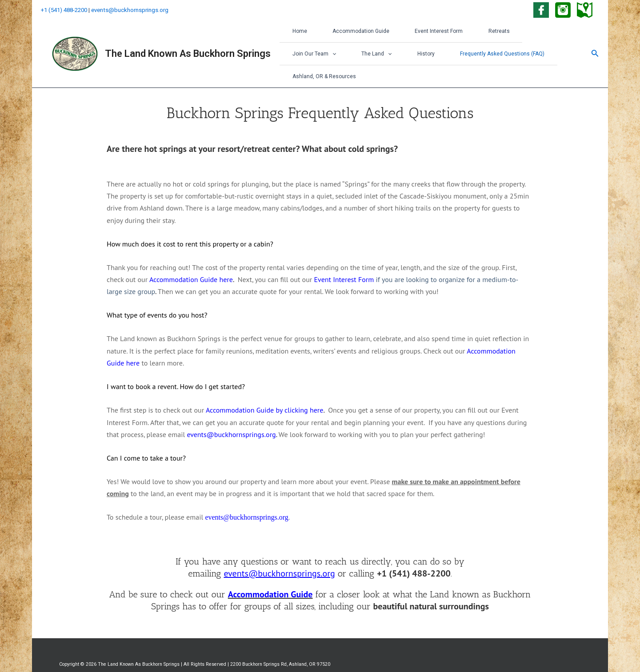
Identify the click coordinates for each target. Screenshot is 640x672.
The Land (304, 56)
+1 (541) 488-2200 (64, 10)
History (348, 56)
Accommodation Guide (352, 33)
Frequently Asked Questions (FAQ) (418, 56)
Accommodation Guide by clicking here (265, 391)
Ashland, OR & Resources (512, 56)
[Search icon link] (595, 45)
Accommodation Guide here (191, 261)
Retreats (478, 33)
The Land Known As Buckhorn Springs (188, 44)
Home (297, 33)
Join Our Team (530, 33)
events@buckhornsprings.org (130, 10)
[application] (548, 33)
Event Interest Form (424, 33)
